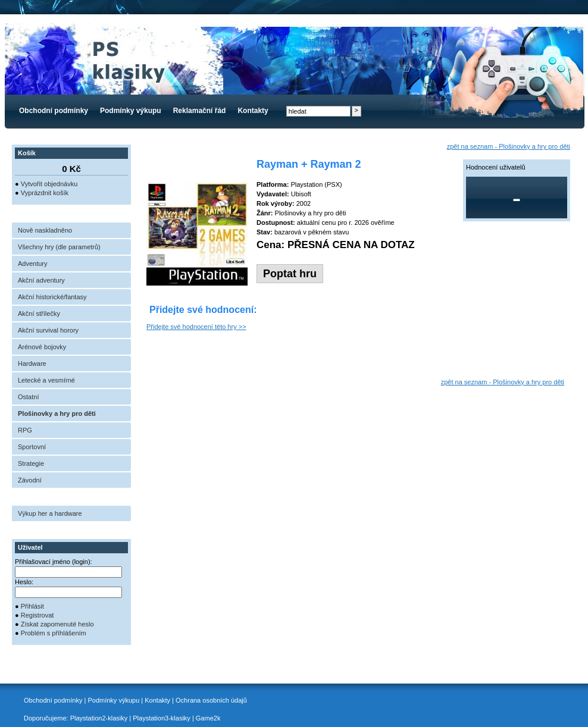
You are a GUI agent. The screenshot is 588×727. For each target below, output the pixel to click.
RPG (25, 430)
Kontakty (253, 111)
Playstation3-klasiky (162, 718)
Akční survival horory (48, 330)
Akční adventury (41, 280)
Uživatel (30, 547)
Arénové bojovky (42, 347)
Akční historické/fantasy (52, 297)
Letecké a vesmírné (46, 380)
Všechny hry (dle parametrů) (59, 247)
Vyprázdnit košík (45, 193)
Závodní (30, 480)
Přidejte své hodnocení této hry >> (196, 327)
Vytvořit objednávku (49, 184)
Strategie (31, 463)
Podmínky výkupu (131, 111)
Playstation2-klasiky (99, 718)
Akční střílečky (39, 314)
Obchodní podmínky (54, 111)
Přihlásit (32, 606)
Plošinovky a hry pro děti (57, 413)
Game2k (208, 718)
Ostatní (28, 397)
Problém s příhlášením (54, 633)
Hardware (32, 363)
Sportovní (32, 447)
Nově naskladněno (45, 230)
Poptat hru (290, 274)
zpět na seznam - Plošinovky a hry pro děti (509, 146)
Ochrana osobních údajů (211, 700)
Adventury (33, 264)
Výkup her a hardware (50, 513)
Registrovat (37, 615)
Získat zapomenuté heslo (57, 624)
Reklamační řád (200, 111)
